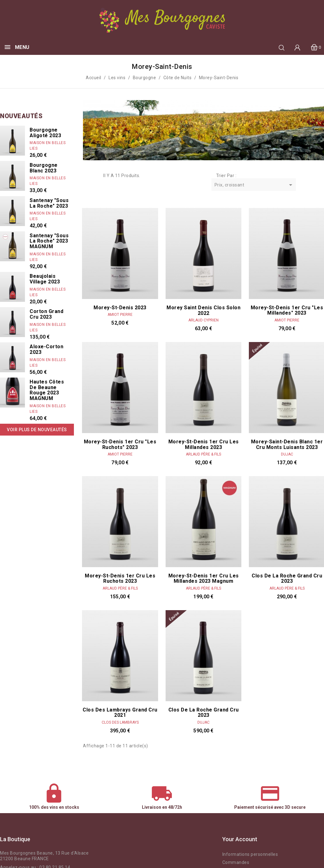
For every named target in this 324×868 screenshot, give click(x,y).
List (95, 176)
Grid (86, 176)
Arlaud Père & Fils (203, 454)
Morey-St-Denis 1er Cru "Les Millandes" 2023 (287, 310)
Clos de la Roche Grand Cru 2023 (287, 579)
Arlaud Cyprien (203, 320)
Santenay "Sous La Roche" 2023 (49, 203)
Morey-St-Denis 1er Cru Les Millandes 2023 (204, 444)
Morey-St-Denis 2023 (120, 308)
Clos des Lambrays (120, 722)
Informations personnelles (250, 854)
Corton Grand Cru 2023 (46, 314)
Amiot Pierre (120, 315)
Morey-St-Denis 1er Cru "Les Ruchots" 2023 (120, 444)
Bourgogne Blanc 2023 (44, 168)
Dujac (287, 454)
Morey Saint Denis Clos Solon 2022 (203, 310)
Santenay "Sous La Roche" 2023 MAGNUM (49, 241)
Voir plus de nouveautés (37, 430)
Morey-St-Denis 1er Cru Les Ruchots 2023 (120, 579)
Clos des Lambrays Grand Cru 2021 (120, 713)
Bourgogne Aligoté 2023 (45, 133)
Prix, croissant (254, 185)
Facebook (114, 839)
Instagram (125, 839)
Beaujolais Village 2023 (45, 279)
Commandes (236, 862)
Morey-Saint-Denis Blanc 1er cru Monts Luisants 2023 (287, 444)
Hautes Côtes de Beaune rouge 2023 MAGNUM (47, 390)
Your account (240, 839)
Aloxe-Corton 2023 (46, 349)
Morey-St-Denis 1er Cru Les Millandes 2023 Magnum (204, 579)
